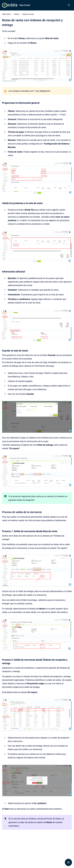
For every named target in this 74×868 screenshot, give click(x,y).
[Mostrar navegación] (68, 862)
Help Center (25, 5)
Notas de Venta (28, 14)
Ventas (17, 14)
